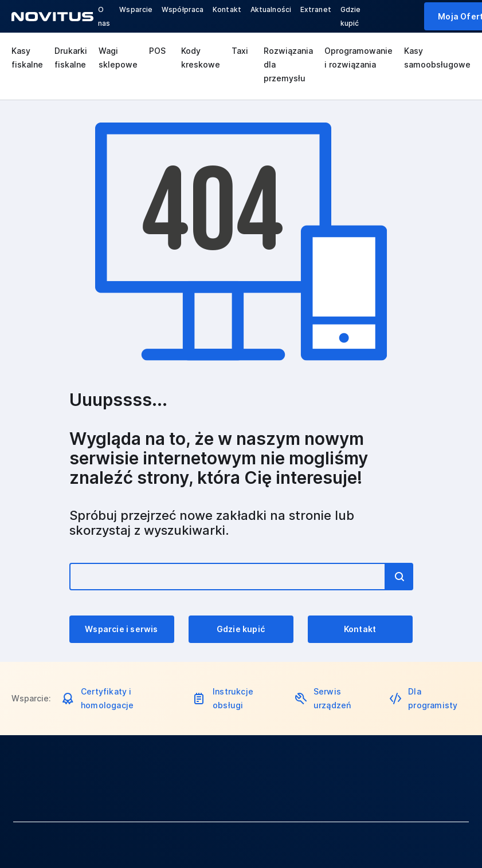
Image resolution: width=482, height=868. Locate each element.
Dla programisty (433, 698)
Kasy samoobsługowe (437, 58)
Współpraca (183, 9)
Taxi (240, 51)
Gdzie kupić (241, 629)
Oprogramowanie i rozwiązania (358, 58)
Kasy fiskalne (27, 58)
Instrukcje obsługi (233, 698)
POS (157, 51)
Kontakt (227, 9)
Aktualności (271, 9)
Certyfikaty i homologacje (107, 698)
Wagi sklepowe (118, 58)
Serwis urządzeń (332, 698)
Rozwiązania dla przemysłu (288, 64)
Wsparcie (136, 9)
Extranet (316, 9)
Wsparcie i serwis (121, 629)
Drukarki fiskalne (71, 58)
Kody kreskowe (201, 58)
